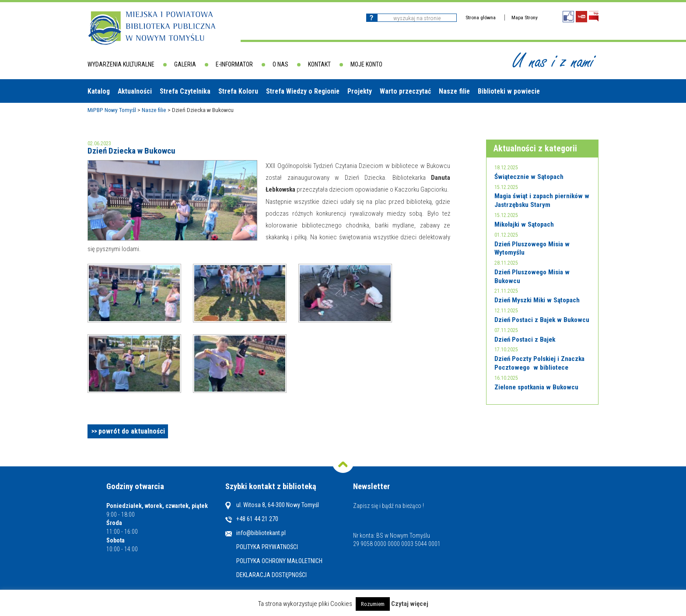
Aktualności (135, 91)
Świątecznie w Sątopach (529, 177)
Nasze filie (454, 91)
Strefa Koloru (238, 91)
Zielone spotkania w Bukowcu (536, 387)
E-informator (234, 64)
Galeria (185, 64)
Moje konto (366, 64)
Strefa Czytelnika (185, 91)
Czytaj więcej (410, 604)
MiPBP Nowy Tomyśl (112, 110)
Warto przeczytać (405, 91)
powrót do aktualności (132, 431)
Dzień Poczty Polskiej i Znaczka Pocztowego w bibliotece (539, 363)
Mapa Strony (525, 17)
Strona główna (481, 17)
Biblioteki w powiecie (509, 91)
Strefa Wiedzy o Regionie (303, 91)
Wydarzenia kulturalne (121, 64)
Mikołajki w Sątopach (524, 224)
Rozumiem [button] (373, 604)
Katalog (99, 91)
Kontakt (319, 64)
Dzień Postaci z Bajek (525, 339)
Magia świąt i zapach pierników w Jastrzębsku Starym (542, 200)
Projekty (360, 91)
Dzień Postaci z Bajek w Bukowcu (542, 320)
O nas (280, 64)
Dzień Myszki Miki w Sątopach (537, 300)
